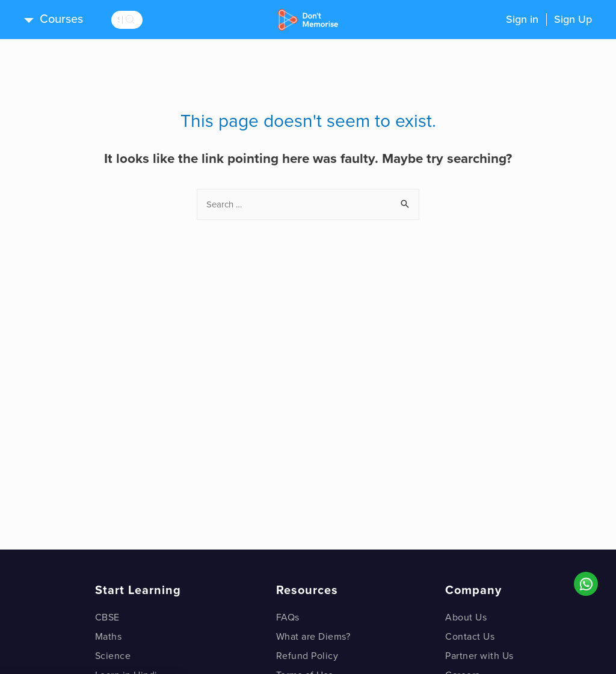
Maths (109, 637)
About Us (466, 617)
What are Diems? (313, 637)
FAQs (288, 617)
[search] (144, 20)
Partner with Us (479, 656)
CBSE (107, 617)
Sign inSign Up (549, 19)
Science (113, 656)
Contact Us (470, 637)
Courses (61, 19)
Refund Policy (307, 656)
